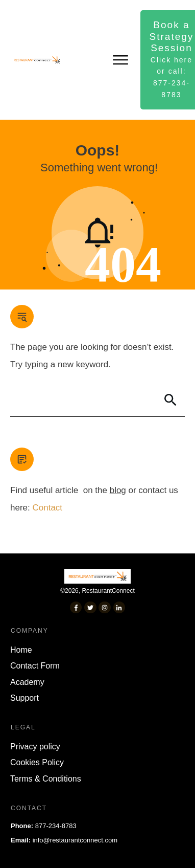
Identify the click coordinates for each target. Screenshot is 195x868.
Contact (47, 508)
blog (118, 490)
